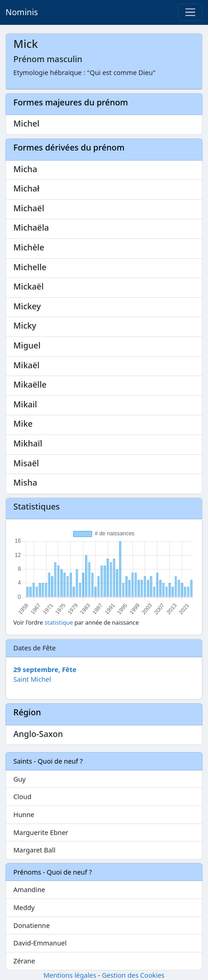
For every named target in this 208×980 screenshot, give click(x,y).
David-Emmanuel (40, 943)
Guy (20, 779)
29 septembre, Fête (45, 670)
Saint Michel (32, 679)
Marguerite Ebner (41, 832)
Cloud (22, 797)
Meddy (24, 908)
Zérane (24, 961)
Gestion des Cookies (133, 975)
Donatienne (32, 925)
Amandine (29, 890)
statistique (59, 623)
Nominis (22, 12)
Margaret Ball (34, 850)
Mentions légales (70, 975)
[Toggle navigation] (190, 12)
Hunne (24, 815)
